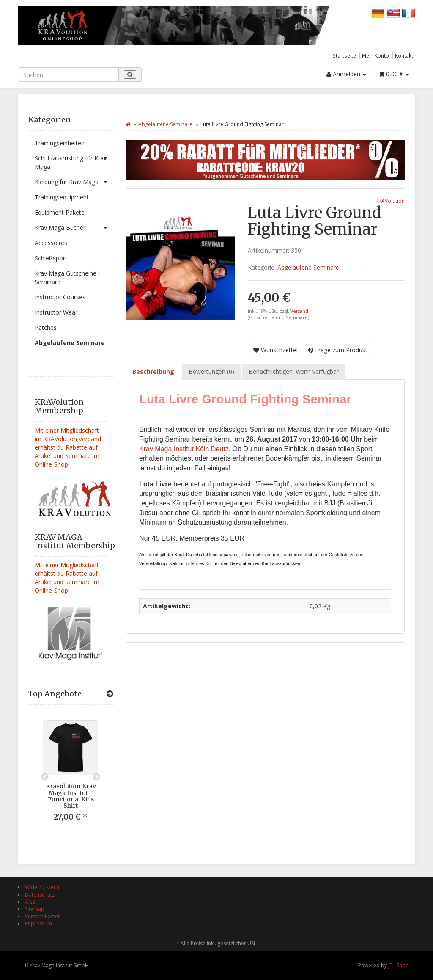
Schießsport (51, 258)
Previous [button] (45, 777)
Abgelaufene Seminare (70, 343)
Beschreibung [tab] (153, 371)
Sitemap (35, 909)
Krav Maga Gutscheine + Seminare (68, 277)
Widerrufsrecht (43, 887)
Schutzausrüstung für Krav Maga (74, 161)
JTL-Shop (399, 965)
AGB (30, 902)
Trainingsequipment (62, 197)
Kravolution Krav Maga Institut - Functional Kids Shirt (71, 796)
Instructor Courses (60, 297)
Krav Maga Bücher (74, 228)
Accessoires (51, 243)
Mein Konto (375, 55)
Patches (46, 327)
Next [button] (96, 777)
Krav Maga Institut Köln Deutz (184, 449)
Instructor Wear (56, 312)
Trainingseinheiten (60, 143)
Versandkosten (43, 916)
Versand (299, 311)
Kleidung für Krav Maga (74, 182)
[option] (71, 777)
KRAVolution (390, 201)
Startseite (344, 55)
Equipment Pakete (60, 212)
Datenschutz (40, 895)
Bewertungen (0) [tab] (211, 371)
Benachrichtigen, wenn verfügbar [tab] (294, 371)
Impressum (38, 923)
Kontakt (404, 55)
